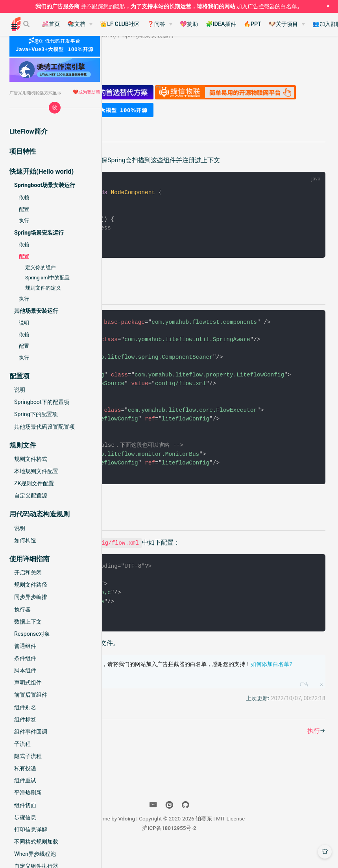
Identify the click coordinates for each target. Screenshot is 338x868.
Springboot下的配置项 (42, 402)
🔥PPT (252, 24)
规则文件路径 (31, 585)
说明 (24, 323)
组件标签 (25, 719)
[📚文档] (80, 24)
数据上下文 (28, 622)
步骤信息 (25, 817)
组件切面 (25, 805)
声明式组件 (28, 683)
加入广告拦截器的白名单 (267, 6)
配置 (24, 209)
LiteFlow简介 (29, 131)
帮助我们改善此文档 (148, 718)
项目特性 (23, 151)
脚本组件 (25, 670)
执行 (24, 221)
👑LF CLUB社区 (120, 24)
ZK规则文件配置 (34, 483)
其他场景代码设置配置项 (44, 427)
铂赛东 (134, 59)
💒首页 (51, 24)
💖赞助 (189, 24)
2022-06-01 (167, 59)
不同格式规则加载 (36, 842)
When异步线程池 (35, 854)
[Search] (27, 24)
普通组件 (25, 646)
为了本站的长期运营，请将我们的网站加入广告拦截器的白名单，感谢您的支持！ (233, 688)
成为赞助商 (89, 92)
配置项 (179, 513)
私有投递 (25, 768)
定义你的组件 (41, 267)
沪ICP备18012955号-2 (226, 848)
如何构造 (25, 540)
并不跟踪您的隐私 (103, 6)
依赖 (24, 197)
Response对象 (32, 634)
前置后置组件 (31, 695)
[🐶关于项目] (287, 24)
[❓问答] (160, 24)
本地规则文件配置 (36, 471)
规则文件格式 (31, 459)
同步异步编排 (31, 597)
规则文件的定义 (43, 288)
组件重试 (25, 780)
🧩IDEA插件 (221, 24)
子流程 (22, 744)
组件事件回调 (31, 732)
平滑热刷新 (28, 793)
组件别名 (25, 707)
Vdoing (183, 838)
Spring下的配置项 (36, 414)
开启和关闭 (28, 573)
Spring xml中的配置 (47, 278)
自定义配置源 (31, 495)
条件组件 (25, 658)
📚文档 (76, 24)
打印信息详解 (31, 829)
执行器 (22, 609)
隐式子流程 (28, 756)
